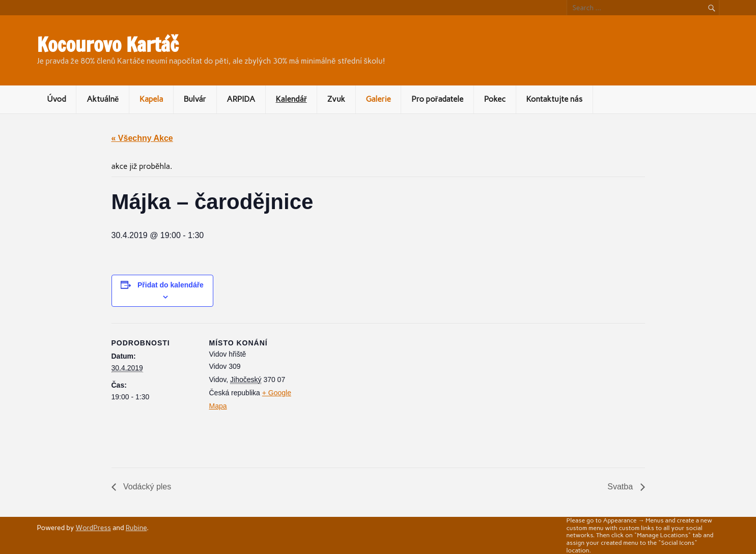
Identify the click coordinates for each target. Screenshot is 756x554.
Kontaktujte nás (554, 99)
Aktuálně (103, 99)
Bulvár (195, 99)
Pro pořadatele (437, 99)
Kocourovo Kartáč (108, 45)
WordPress (93, 528)
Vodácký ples (146, 487)
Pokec (495, 99)
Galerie (378, 99)
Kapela (151, 99)
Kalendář (291, 99)
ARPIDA (241, 99)
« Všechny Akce (142, 138)
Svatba (621, 487)
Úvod (56, 99)
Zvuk (336, 99)
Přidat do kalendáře (171, 285)
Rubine (136, 528)
